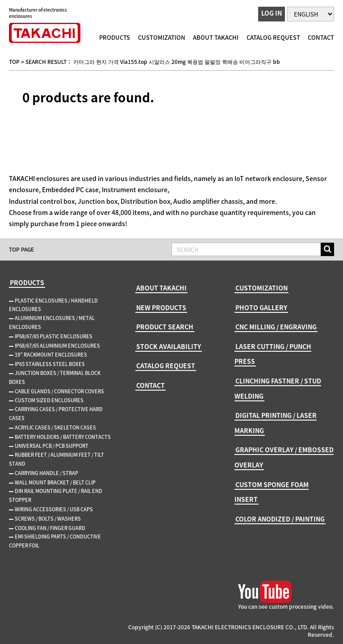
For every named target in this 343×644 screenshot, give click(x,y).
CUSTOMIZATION (162, 37)
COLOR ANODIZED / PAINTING (280, 519)
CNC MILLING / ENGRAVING (276, 327)
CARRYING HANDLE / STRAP (46, 473)
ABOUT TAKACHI (216, 37)
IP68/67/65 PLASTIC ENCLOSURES (54, 336)
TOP (14, 62)
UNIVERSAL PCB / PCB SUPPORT (52, 446)
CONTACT (321, 37)
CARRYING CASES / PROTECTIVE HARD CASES (56, 414)
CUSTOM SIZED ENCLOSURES (49, 400)
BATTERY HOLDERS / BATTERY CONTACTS (63, 437)
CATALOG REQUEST (273, 37)
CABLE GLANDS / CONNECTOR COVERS (59, 391)
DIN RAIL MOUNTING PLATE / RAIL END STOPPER (56, 495)
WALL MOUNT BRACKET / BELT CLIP (55, 482)
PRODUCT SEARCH (165, 327)
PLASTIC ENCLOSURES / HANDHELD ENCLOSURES (53, 305)
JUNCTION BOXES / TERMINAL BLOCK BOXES (55, 377)
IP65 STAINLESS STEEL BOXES (50, 364)
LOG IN (272, 13)
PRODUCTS (115, 37)
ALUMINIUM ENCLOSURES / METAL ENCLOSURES (52, 322)
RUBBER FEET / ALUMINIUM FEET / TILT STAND (56, 459)
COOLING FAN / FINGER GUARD (50, 528)
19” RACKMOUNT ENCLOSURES (51, 355)
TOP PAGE (21, 249)
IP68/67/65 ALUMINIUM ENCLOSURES (57, 346)
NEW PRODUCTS (161, 307)
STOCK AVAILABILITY (169, 346)
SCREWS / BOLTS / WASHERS (48, 519)
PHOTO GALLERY (261, 307)
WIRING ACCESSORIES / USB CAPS (54, 509)
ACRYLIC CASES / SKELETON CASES (55, 427)
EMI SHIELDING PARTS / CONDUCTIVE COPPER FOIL (55, 541)
